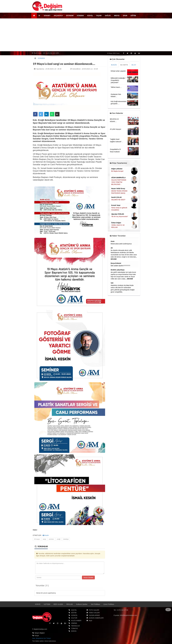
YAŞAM (99, 16)
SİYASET (47, 16)
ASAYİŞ (90, 16)
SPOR (125, 16)
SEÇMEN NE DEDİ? (118, 200)
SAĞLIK (108, 16)
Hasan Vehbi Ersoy (118, 189)
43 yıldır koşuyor (116, 129)
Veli (112, 283)
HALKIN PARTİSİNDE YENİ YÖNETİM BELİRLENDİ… (119, 182)
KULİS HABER (76, 621)
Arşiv (90, 621)
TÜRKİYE (74, 628)
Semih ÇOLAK (116, 197)
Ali (112, 248)
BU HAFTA (124, 65)
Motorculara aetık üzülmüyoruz (121, 244)
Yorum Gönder (88, 578)
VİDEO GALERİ (94, 613)
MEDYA (117, 16)
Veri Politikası (95, 604)
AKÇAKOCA (58, 16)
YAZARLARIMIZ (94, 615)
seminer (51, 539)
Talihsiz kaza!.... (116, 87)
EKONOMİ (70, 16)
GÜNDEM (80, 16)
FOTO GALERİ (94, 610)
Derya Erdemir (116, 263)
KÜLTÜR (74, 618)
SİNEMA (74, 623)
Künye (37, 636)
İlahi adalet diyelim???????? (120, 266)
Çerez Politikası (109, 604)
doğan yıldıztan (117, 169)
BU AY (134, 65)
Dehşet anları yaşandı (118, 71)
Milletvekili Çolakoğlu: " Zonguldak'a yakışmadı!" (119, 80)
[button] (40, 16)
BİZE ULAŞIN (58, 604)
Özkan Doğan (116, 223)
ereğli (59, 539)
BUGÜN (114, 65)
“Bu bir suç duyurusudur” (120, 216)
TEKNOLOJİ (75, 626)
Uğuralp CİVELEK (118, 214)
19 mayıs (37, 539)
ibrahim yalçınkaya (118, 270)
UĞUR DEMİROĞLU (118, 178)
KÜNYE (38, 604)
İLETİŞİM (47, 604)
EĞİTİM (133, 16)
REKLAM (70, 604)
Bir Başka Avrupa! (117, 171)
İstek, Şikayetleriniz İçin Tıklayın (42, 638)
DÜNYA (74, 631)
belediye (66, 539)
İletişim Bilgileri (40, 633)
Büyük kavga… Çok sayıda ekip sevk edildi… (46, 53)
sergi (44, 539)
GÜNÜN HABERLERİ (96, 618)
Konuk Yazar (116, 205)
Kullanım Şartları (82, 604)
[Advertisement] (86, 35)
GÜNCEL (74, 615)
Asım (113, 241)
